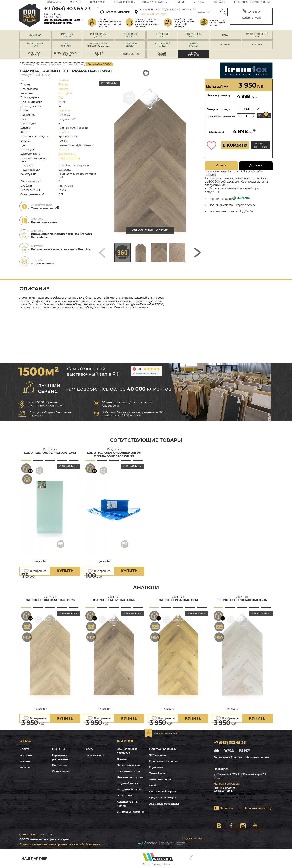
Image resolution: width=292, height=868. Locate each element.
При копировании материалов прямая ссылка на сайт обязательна (60, 844)
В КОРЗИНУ (235, 145)
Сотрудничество (123, 2)
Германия (64, 111)
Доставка (256, 165)
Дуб (61, 97)
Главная (27, 64)
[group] (150, 160)
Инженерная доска (130, 777)
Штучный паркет (128, 783)
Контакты (219, 2)
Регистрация (240, 2)
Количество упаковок (221, 116)
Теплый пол (157, 773)
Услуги (180, 2)
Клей (152, 785)
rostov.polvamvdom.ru (30, 15)
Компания (53, 2)
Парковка (226, 808)
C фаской (64, 132)
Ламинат (42, 64)
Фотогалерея (61, 771)
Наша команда (94, 755)
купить (65, 571)
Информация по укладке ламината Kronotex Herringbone (62, 235)
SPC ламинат (158, 755)
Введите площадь (219, 109)
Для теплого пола (69, 158)
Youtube (255, 826)
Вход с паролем (260, 2)
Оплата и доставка (153, 2)
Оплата (221, 165)
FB (231, 826)
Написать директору (153, 14)
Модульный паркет (130, 789)
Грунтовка (156, 767)
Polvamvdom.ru (31, 834)
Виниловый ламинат (131, 812)
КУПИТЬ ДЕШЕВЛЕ (261, 145)
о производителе (43, 263)
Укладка (199, 2)
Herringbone (75, 64)
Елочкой (64, 149)
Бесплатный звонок (115, 12)
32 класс (64, 84)
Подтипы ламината (44, 222)
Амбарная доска (160, 779)
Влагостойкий (67, 154)
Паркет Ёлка (125, 795)
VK (219, 826)
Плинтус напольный (163, 749)
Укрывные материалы (164, 804)
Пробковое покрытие (164, 761)
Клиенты (25, 761)
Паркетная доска (128, 765)
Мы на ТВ (75, 2)
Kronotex (57, 64)
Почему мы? (98, 2)
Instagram (243, 826)
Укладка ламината (44, 208)
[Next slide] (198, 253)
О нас (25, 741)
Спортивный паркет (163, 791)
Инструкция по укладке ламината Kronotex (61, 249)
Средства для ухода (162, 797)
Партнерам (60, 765)
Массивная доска (129, 771)
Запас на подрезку (264, 116)
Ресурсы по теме (192, 838)
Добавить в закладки (167, 733)
